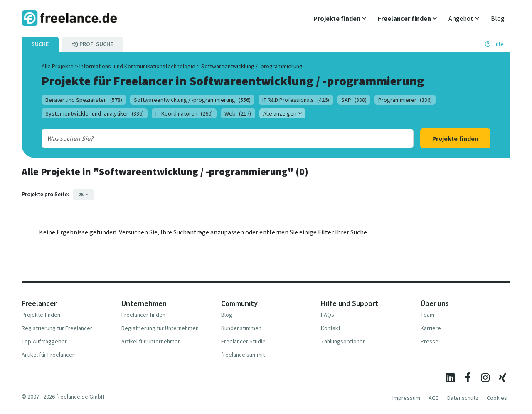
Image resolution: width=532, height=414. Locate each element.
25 (81, 194)
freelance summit (243, 355)
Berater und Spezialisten (84, 100)
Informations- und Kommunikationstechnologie (138, 66)
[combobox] (211, 138)
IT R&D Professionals (296, 100)
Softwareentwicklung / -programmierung (192, 100)
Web (238, 113)
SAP (354, 100)
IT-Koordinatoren (184, 113)
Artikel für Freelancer (48, 355)
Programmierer (405, 100)
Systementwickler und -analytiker (95, 113)
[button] (340, 18)
